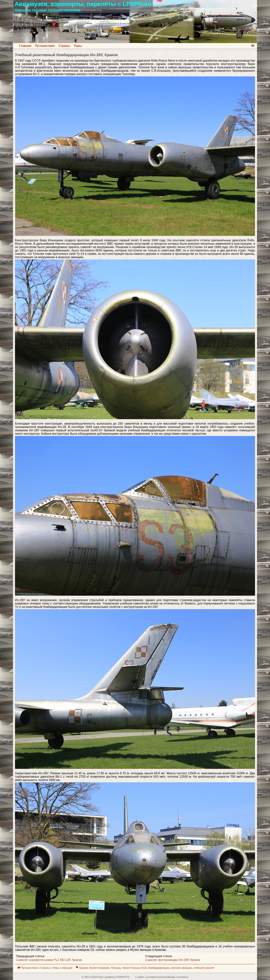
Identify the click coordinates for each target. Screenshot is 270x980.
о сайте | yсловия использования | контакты (162, 977)
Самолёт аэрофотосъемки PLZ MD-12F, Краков (49, 960)
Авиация (67, 968)
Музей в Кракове (99, 968)
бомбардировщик (159, 968)
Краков (83, 968)
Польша (116, 968)
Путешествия (45, 46)
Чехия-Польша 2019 (134, 968)
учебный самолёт (204, 968)
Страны (64, 46)
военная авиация (181, 968)
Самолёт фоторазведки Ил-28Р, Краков (173, 960)
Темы (78, 46)
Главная (25, 46)
